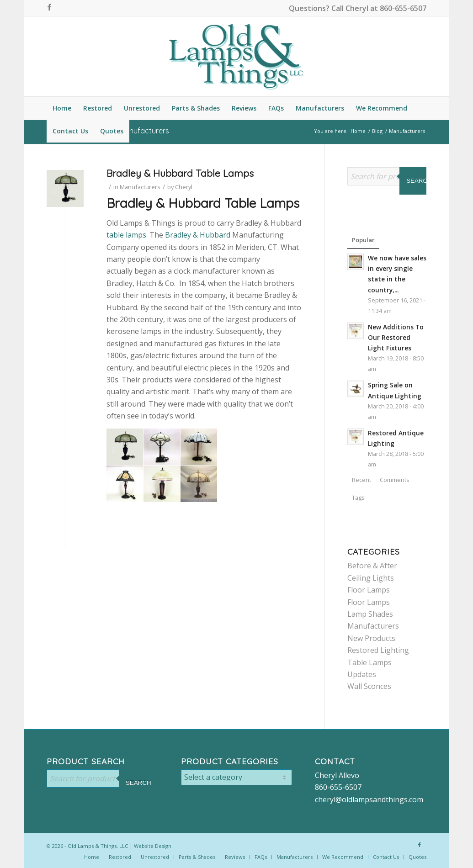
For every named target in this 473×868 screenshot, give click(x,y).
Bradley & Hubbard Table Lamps (180, 173)
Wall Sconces (369, 686)
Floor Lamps (369, 590)
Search (419, 181)
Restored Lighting (378, 650)
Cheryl (184, 187)
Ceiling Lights (371, 578)
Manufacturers (140, 187)
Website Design (153, 846)
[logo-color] (236, 56)
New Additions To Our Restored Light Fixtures (396, 337)
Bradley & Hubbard (198, 235)
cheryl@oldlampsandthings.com (369, 799)
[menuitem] (62, 108)
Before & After (372, 566)
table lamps (126, 235)
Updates (362, 674)
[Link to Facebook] (49, 7)
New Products (371, 638)
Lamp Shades (370, 614)
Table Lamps (369, 662)
